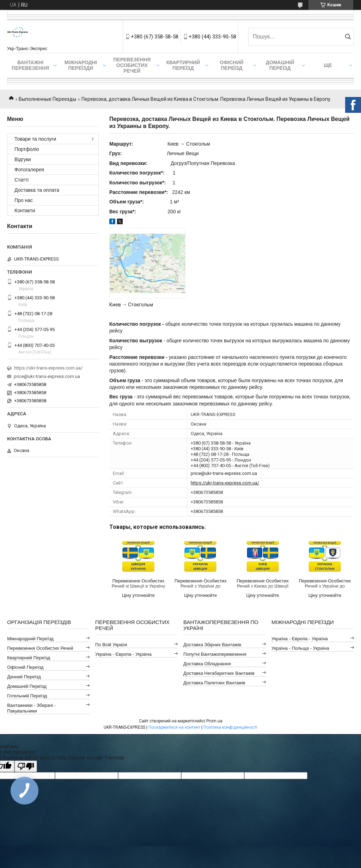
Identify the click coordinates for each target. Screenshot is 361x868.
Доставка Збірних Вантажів (212, 645)
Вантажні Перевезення (30, 65)
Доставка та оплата (37, 190)
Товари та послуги (35, 139)
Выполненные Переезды (47, 99)
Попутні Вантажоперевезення (215, 654)
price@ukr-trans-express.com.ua (224, 473)
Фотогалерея (29, 170)
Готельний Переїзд (27, 696)
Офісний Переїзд (25, 667)
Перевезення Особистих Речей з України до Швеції (201, 585)
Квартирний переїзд (183, 65)
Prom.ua (214, 721)
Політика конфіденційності (230, 727)
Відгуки (23, 159)
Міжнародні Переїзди (81, 65)
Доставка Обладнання (207, 664)
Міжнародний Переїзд (30, 639)
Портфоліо (27, 149)
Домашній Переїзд (280, 65)
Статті (22, 180)
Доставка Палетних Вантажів (214, 683)
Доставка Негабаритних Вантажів (219, 673)
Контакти (25, 210)
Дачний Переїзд (24, 677)
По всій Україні (111, 645)
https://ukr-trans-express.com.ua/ (225, 483)
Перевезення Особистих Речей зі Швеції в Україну (138, 583)
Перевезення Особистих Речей (132, 65)
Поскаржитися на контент (174, 727)
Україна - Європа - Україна (123, 654)
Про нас (24, 200)
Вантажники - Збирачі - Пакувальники (31, 708)
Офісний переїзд (232, 65)
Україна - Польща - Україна (300, 648)
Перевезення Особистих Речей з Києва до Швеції (263, 583)
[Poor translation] (26, 766)
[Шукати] (348, 37)
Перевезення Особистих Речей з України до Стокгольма (325, 585)
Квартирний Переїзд (29, 658)
